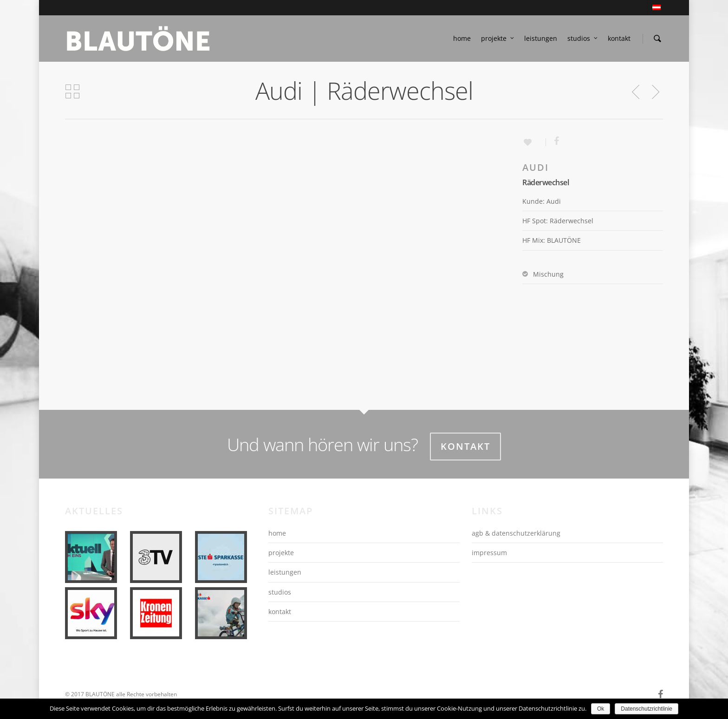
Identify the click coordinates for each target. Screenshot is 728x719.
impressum (489, 553)
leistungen (541, 38)
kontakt (619, 38)
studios (583, 39)
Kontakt (465, 446)
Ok (601, 709)
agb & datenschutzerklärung (516, 533)
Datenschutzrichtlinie (647, 709)
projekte (498, 39)
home (462, 38)
